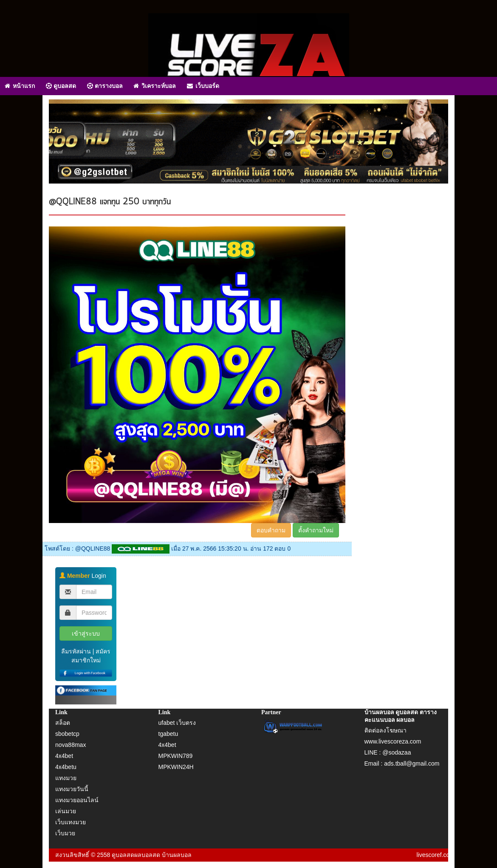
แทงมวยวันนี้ (72, 789)
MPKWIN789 (176, 756)
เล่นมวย (66, 811)
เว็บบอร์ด (203, 86)
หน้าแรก (20, 86)
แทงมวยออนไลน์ (77, 800)
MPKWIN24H (176, 767)
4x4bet (64, 756)
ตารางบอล (105, 86)
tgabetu (168, 734)
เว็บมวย (65, 833)
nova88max (71, 745)
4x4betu (66, 767)
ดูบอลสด (61, 86)
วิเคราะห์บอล (155, 86)
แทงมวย (66, 778)
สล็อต (63, 723)
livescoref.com (436, 855)
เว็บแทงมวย (71, 822)
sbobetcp (67, 734)
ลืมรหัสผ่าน (76, 651)
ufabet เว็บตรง (177, 723)
